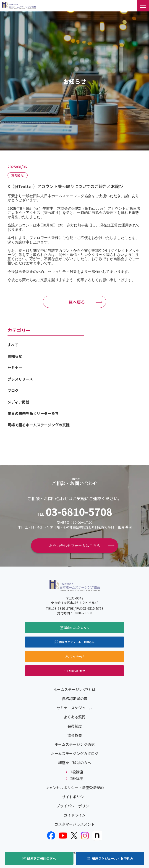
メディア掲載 (18, 402)
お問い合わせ (77, 671)
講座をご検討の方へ (42, 858)
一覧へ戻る (75, 302)
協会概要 (75, 735)
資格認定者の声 (75, 699)
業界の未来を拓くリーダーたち (33, 413)
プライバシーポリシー (75, 806)
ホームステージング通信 (75, 744)
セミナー (15, 368)
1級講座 (77, 772)
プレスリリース (20, 379)
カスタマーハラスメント (75, 824)
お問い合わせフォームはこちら (75, 546)
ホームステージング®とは (74, 689)
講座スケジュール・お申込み (113, 858)
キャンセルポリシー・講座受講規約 (75, 787)
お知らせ (15, 356)
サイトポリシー (75, 797)
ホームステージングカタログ (75, 753)
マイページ (77, 656)
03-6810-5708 (79, 511)
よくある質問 (75, 717)
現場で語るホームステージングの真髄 (39, 425)
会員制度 (75, 726)
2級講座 (77, 778)
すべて (13, 345)
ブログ (13, 390)
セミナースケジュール (75, 708)
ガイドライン (75, 815)
